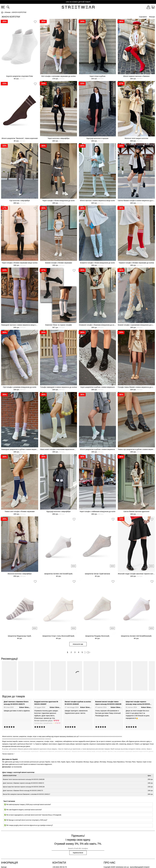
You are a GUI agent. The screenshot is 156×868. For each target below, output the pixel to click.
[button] (35, 22)
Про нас (110, 863)
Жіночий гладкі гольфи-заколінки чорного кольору (136, 574)
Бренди (4, 867)
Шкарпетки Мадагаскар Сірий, (20, 636)
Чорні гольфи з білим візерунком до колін (59, 200)
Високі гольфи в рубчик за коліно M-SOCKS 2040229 (78, 703)
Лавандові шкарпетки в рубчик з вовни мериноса (20, 449)
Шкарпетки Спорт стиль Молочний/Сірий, (58, 636)
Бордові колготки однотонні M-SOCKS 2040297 (46, 703)
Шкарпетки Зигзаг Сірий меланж (97, 574)
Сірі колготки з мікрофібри (20, 200)
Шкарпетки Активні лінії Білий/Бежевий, (136, 636)
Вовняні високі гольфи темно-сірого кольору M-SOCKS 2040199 (108, 703)
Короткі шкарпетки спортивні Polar (20, 76)
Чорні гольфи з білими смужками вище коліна (20, 263)
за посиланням (17, 767)
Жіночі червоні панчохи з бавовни (136, 76)
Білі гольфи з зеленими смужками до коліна (59, 76)
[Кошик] (153, 7)
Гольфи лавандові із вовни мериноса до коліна (59, 387)
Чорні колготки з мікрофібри (59, 138)
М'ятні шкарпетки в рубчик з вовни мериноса (98, 449)
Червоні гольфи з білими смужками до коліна (136, 263)
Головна (2, 12)
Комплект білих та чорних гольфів (59, 325)
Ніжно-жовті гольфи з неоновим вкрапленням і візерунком (59, 449)
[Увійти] (148, 7)
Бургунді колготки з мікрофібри (59, 511)
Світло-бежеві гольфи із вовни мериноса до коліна (136, 200)
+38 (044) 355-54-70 (60, 867)
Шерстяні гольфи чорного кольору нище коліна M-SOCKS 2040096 (138, 703)
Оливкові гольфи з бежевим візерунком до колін (98, 325)
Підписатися (78, 853)
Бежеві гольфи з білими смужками (59, 263)
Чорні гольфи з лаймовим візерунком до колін (97, 511)
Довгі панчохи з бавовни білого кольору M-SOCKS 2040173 (16, 703)
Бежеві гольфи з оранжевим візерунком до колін (136, 325)
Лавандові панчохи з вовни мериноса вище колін (20, 325)
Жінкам (8, 12)
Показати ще (78, 644)
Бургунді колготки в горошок (98, 138)
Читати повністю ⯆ (8, 754)
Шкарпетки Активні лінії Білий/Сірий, (58, 574)
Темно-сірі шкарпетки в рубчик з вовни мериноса (136, 449)
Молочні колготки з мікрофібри (20, 574)
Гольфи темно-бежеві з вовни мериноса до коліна (136, 387)
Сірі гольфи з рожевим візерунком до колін (20, 387)
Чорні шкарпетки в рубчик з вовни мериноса (97, 387)
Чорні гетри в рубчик (97, 76)
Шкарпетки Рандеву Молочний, (97, 636)
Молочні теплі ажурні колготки (136, 138)
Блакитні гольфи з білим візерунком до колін (97, 263)
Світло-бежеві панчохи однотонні (136, 511)
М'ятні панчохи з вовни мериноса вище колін (97, 200)
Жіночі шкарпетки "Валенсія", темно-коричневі (20, 138)
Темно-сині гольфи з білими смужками (20, 511)
